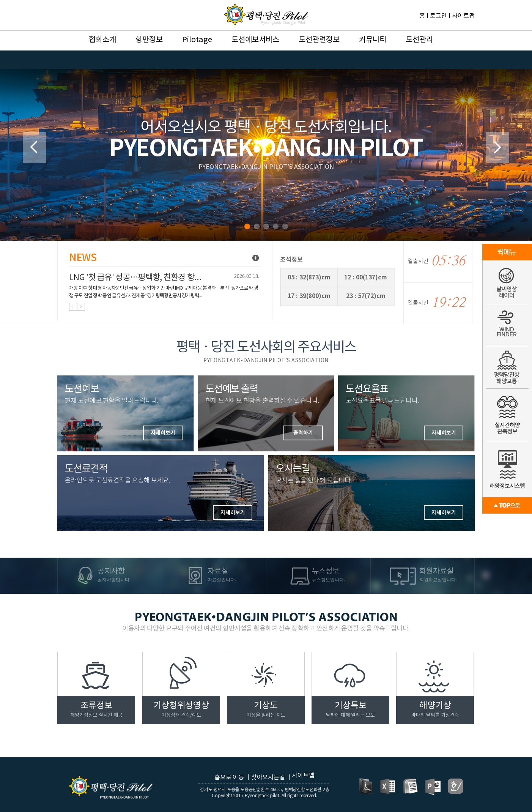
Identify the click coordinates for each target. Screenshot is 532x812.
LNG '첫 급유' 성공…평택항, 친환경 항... (135, 278)
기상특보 (350, 710)
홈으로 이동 (229, 777)
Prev (35, 148)
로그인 (438, 16)
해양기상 (435, 710)
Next (497, 148)
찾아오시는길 (268, 777)
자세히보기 (444, 513)
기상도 (266, 710)
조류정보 (96, 710)
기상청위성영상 (181, 710)
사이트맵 (463, 16)
